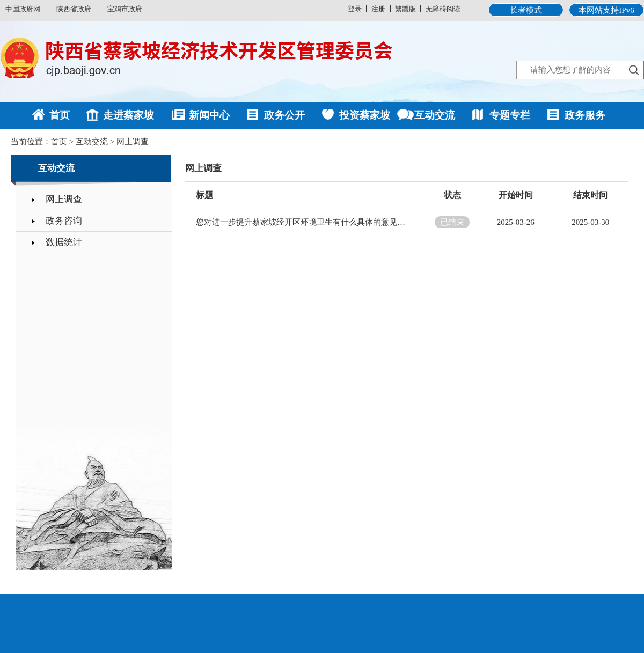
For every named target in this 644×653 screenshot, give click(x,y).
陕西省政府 (74, 9)
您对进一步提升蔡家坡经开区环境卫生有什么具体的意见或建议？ (303, 222)
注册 (378, 9)
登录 (355, 9)
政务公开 (284, 115)
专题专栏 (510, 115)
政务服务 (585, 115)
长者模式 (526, 10)
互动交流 (435, 115)
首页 (60, 115)
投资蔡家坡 (365, 115)
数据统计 (64, 242)
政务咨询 (64, 221)
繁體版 (405, 9)
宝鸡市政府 (125, 9)
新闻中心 (209, 115)
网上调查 (133, 142)
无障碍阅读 (443, 9)
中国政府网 (23, 9)
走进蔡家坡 (129, 115)
